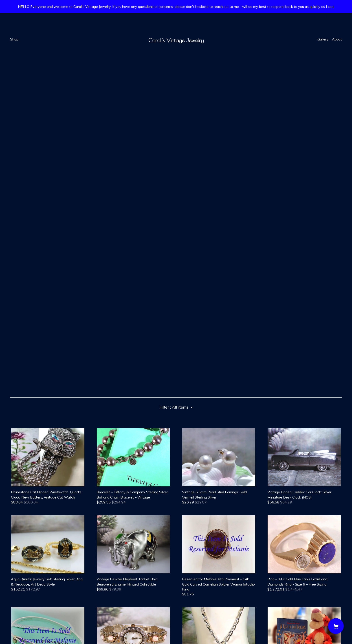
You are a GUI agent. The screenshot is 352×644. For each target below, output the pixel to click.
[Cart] (336, 626)
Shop (14, 39)
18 (203, 561)
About (337, 39)
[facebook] (12, 606)
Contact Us (19, 614)
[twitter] (25, 606)
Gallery (323, 39)
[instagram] (32, 606)
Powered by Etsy (24, 631)
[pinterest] (19, 606)
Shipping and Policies (27, 619)
